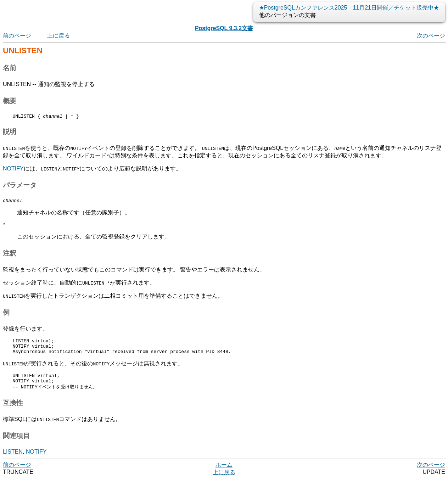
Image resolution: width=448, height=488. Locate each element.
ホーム (224, 474)
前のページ (17, 36)
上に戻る (58, 36)
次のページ (431, 36)
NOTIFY (13, 170)
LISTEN (13, 461)
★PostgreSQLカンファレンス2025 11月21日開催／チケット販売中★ (349, 8)
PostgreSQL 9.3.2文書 (224, 28)
